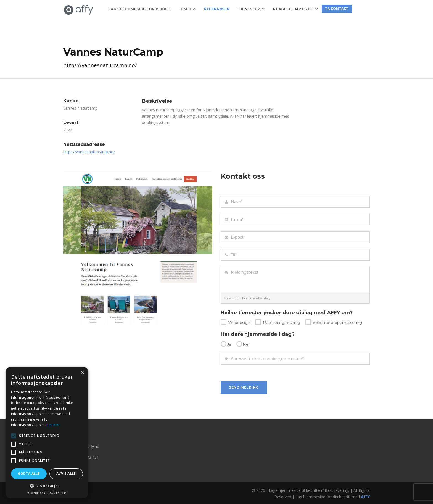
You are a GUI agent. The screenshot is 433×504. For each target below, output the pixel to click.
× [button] (82, 373)
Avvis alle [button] (66, 473)
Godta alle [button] (29, 473)
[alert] (47, 433)
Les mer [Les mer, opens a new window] (53, 425)
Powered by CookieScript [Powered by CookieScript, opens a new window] (47, 493)
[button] (47, 486)
